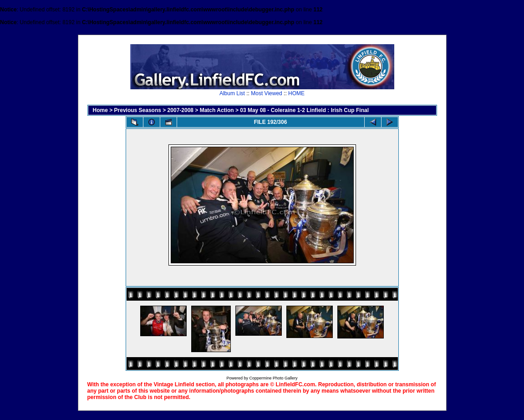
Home (100, 110)
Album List (232, 93)
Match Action (217, 110)
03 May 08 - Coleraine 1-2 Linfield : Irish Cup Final (304, 110)
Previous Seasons (138, 110)
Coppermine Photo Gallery (273, 378)
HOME (296, 93)
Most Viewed (266, 93)
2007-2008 (181, 110)
